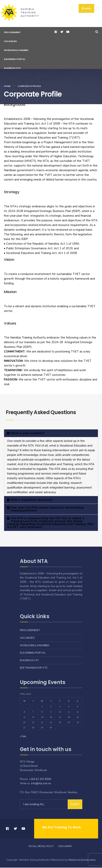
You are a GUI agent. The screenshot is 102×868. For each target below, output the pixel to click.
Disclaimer (65, 847)
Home (7, 86)
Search (75, 804)
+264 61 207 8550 (40, 779)
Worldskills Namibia (16, 51)
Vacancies (10, 42)
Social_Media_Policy (41, 847)
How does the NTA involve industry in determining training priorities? (47, 509)
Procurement (12, 33)
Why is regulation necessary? (32, 500)
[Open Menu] (98, 9)
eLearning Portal (15, 59)
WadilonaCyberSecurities (82, 860)
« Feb (23, 737)
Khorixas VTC (12, 68)
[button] (51, 434)
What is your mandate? (27, 434)
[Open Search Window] (96, 32)
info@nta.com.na (41, 784)
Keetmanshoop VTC (34, 668)
